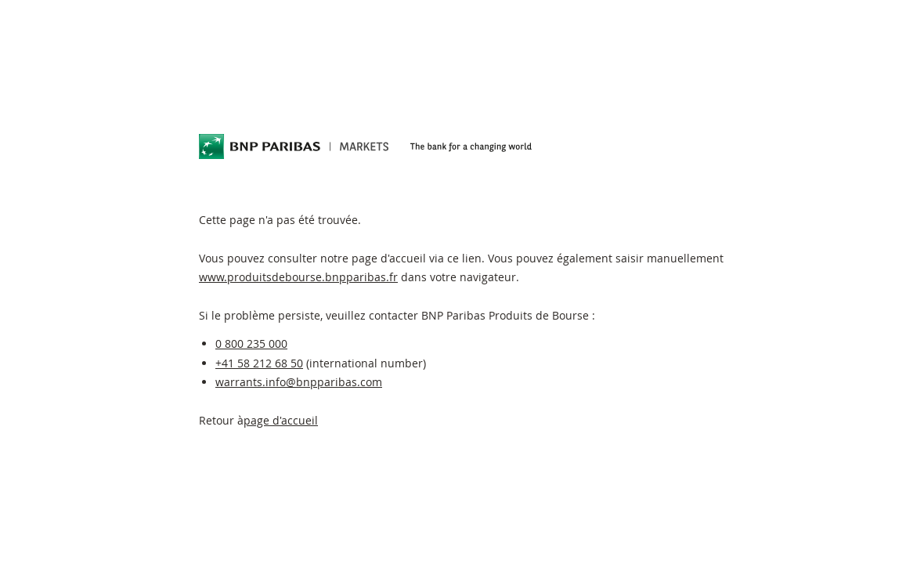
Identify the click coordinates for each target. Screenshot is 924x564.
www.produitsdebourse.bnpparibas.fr (298, 277)
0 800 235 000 (251, 343)
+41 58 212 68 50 (259, 363)
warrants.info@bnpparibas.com (299, 382)
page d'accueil (281, 420)
